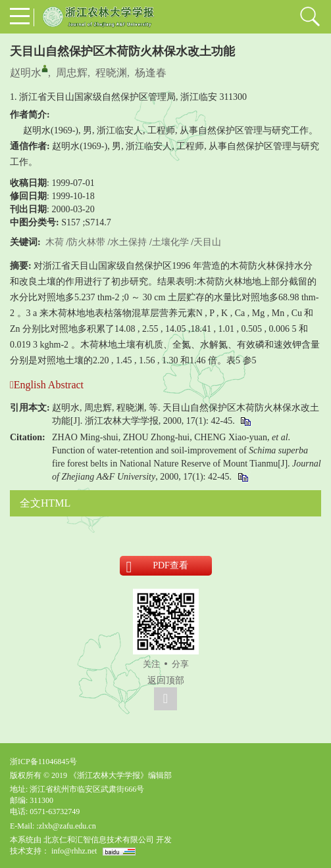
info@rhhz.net (74, 851)
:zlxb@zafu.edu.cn (66, 826)
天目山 (207, 242)
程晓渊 (111, 73)
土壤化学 (170, 242)
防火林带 (87, 242)
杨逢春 (151, 73)
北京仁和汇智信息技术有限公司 (99, 840)
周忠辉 (72, 73)
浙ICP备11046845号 (43, 762)
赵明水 (26, 73)
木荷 (55, 242)
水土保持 (128, 242)
